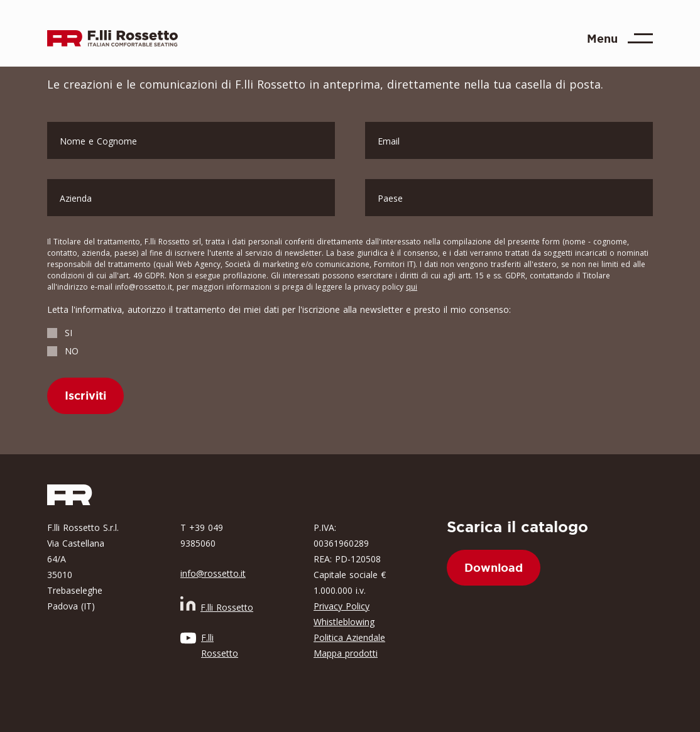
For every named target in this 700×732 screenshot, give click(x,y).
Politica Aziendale (349, 637)
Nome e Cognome (98, 141)
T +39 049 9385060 (202, 535)
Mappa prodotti (346, 653)
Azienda (76, 198)
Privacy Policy (342, 606)
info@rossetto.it (213, 573)
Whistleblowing (344, 622)
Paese (390, 198)
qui (412, 287)
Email (389, 141)
